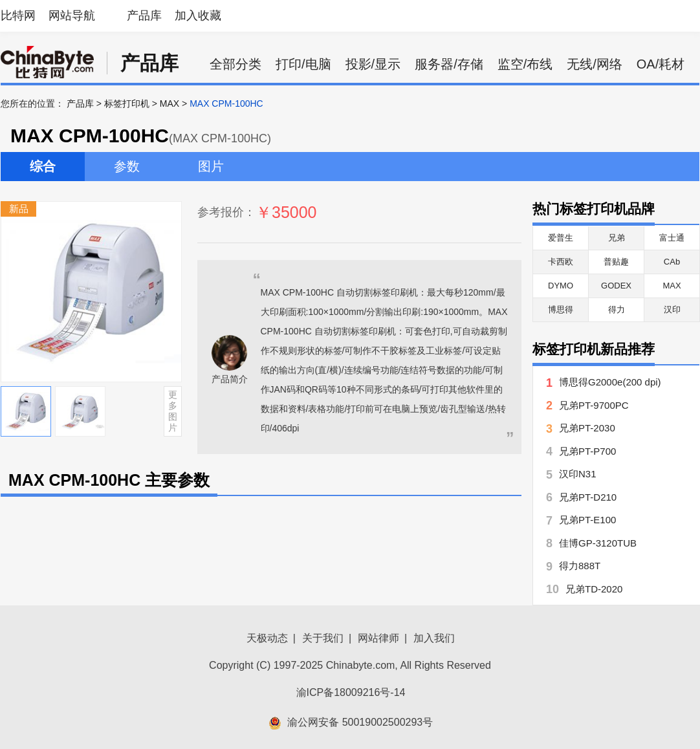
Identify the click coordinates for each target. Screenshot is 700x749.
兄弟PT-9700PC (594, 405)
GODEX (616, 286)
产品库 (144, 16)
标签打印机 (127, 103)
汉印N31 (578, 474)
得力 (617, 309)
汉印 (672, 309)
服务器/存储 (449, 64)
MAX (170, 103)
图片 (211, 166)
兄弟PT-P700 (587, 451)
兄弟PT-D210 (588, 497)
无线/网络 (595, 64)
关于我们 (323, 638)
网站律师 (378, 638)
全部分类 (235, 64)
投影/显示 (373, 64)
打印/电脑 (303, 64)
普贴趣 (616, 262)
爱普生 (561, 238)
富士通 (672, 238)
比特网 (18, 16)
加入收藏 (198, 16)
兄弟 (617, 238)
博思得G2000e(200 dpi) (610, 382)
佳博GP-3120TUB (598, 543)
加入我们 (434, 638)
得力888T (580, 566)
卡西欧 (561, 262)
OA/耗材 (661, 64)
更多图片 (173, 411)
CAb (672, 262)
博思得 (561, 309)
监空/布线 (525, 64)
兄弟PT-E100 (587, 520)
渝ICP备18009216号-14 (351, 692)
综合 (43, 166)
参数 (127, 166)
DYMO (561, 286)
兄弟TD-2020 (594, 589)
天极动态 (267, 638)
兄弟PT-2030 (587, 428)
